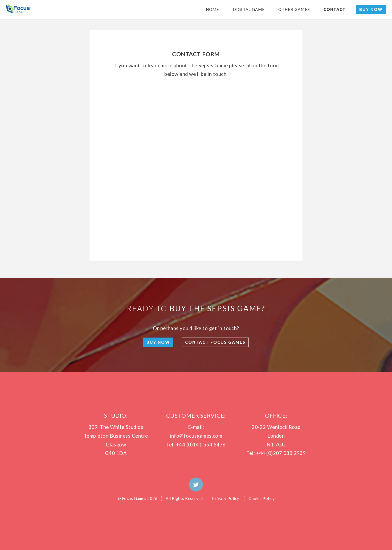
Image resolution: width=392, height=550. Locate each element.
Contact (335, 9)
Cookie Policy (262, 498)
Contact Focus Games (215, 342)
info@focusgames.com (196, 436)
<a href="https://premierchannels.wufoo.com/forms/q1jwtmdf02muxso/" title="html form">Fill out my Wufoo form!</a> (196, 161)
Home (213, 9)
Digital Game (249, 9)
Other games (294, 9)
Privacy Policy (226, 498)
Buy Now (371, 9)
